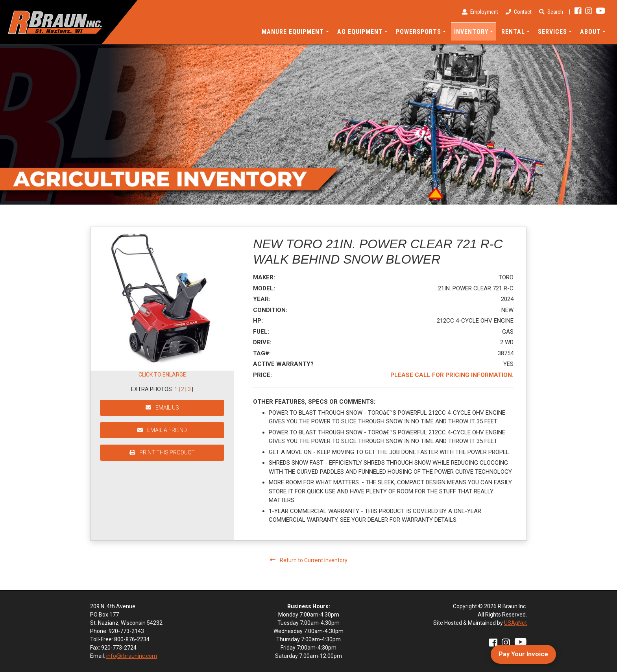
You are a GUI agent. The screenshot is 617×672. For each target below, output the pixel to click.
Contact (519, 12)
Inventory (471, 32)
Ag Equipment (360, 32)
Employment (480, 12)
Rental (513, 32)
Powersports (418, 32)
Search (551, 12)
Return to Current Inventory (309, 560)
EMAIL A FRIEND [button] (162, 430)
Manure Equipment (293, 32)
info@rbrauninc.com (132, 656)
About (590, 32)
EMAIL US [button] (162, 408)
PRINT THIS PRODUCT (162, 452)
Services (552, 32)
